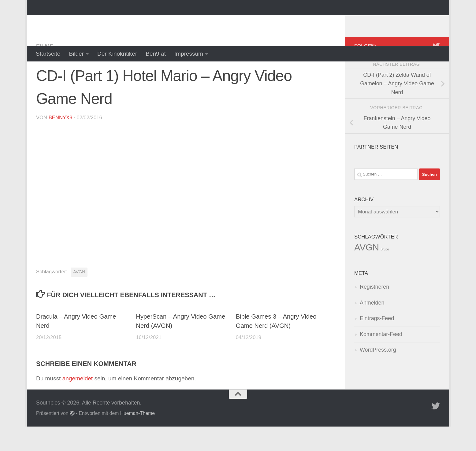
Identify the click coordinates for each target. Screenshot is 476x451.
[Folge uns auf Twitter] (436, 70)
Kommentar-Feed (381, 359)
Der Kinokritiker (117, 54)
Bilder (76, 54)
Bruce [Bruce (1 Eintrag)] (385, 274)
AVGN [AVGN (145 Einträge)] (367, 272)
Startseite (48, 54)
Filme (45, 70)
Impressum (189, 54)
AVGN (79, 296)
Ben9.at (156, 54)
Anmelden (372, 327)
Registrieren (374, 311)
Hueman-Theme (138, 438)
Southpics (72, 23)
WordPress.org (378, 374)
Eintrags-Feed (377, 343)
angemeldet (78, 403)
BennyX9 (61, 142)
